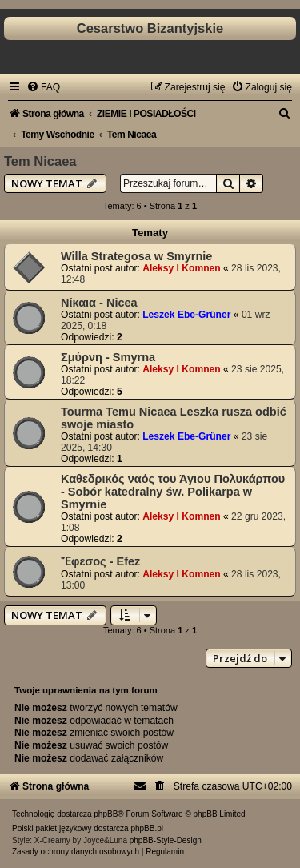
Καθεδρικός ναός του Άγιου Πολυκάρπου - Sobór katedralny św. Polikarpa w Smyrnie (173, 492)
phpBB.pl (147, 828)
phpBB (106, 814)
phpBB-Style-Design (166, 840)
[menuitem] (43, 87)
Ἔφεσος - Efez (100, 561)
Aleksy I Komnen (181, 268)
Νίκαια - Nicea (99, 303)
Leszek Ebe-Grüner (186, 315)
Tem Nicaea (40, 161)
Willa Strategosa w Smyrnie (136, 256)
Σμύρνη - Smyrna (108, 357)
